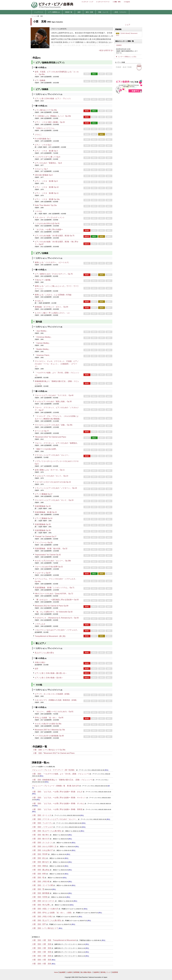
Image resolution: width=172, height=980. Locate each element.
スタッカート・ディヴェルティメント (50, 217)
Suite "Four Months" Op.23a (46, 205)
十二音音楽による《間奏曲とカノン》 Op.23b (53, 116)
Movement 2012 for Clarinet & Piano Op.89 (52, 606)
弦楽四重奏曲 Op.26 (43, 530)
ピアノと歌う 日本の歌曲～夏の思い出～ (51, 673)
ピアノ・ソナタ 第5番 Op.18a (47, 199)
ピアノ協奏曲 (40, 80)
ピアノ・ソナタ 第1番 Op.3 (46, 151)
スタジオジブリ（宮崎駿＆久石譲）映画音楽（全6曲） (56, 700)
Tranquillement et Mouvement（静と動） (51, 636)
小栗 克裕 (37, 750)
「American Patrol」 (43, 355)
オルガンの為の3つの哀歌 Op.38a (48, 724)
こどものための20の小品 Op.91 (47, 223)
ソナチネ (38, 211)
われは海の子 (48, 850)
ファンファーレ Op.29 (44, 543)
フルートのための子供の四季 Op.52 (49, 567)
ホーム (33, 16)
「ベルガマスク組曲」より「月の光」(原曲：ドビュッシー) (66, 774)
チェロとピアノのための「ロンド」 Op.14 (51, 476)
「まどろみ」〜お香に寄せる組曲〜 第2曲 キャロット (64, 798)
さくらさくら (48, 843)
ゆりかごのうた (48, 901)
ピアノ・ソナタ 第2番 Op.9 (46, 181)
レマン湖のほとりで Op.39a (46, 110)
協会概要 (62, 972)
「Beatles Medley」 (43, 349)
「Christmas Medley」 (44, 337)
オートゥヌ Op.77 (42, 431)
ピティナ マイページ (104, 2)
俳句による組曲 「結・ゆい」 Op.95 (49, 718)
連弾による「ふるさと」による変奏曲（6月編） (54, 295)
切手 (37, 669)
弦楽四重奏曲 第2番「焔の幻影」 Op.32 (51, 549)
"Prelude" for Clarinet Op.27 (46, 536)
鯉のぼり (46, 862)
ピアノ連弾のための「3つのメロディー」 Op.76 (54, 274)
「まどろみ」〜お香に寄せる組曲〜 (49, 229)
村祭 (44, 874)
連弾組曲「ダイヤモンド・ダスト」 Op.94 (51, 307)
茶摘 (44, 866)
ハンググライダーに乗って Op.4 (47, 157)
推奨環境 (115, 972)
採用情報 (76, 972)
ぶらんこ (38, 134)
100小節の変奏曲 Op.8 (44, 175)
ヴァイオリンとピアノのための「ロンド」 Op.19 (54, 500)
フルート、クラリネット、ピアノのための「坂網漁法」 (57, 443)
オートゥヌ (47, 815)
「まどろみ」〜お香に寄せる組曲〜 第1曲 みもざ (62, 792)
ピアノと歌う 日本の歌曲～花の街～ (49, 678)
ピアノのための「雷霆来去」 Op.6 (48, 163)
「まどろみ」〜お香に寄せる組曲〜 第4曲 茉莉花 (62, 809)
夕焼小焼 (46, 881)
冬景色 (45, 897)
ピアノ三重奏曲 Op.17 (44, 494)
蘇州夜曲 (46, 893)
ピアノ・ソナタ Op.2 (43, 145)
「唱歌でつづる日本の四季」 (46, 449)
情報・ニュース (103, 12)
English (128, 2)
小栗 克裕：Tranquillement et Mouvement (59, 940)
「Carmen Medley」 (43, 343)
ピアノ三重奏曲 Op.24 (44, 518)
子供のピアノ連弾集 (43, 280)
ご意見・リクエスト (120, 12)
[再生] (106, 770)
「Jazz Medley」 (41, 331)
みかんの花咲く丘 (49, 846)
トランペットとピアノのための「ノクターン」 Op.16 (56, 488)
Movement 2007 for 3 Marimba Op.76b (50, 730)
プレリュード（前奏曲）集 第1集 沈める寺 (61, 786)
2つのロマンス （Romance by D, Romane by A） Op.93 (57, 618)
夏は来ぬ (46, 870)
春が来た (46, 835)
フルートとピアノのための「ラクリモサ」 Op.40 (54, 395)
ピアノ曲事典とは (54, 12)
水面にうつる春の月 (50, 909)
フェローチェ (48, 823)
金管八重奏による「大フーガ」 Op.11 (50, 470)
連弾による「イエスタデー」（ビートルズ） (52, 262)
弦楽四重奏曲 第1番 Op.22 (46, 512)
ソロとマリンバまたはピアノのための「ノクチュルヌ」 (57, 630)
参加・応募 (89, 12)
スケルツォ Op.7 (41, 169)
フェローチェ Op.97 (43, 573)
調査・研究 (117, 2)
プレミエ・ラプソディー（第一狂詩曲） (60, 770)
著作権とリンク (106, 972)
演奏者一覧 (69, 12)
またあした (39, 301)
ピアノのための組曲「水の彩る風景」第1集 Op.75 (55, 236)
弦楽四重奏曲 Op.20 (43, 506)
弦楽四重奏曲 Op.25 (43, 524)
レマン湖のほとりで (50, 928)
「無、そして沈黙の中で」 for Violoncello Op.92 (54, 612)
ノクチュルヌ (40, 624)
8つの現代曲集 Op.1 (43, 139)
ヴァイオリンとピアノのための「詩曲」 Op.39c (54, 425)
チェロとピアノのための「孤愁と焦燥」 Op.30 (53, 401)
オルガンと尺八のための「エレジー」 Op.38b (53, 561)
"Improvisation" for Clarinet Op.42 (48, 555)
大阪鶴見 (119, 45)
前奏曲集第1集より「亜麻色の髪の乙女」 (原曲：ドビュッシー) (67, 780)
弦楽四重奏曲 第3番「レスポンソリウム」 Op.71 (55, 588)
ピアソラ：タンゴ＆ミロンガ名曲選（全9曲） (53, 694)
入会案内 (69, 972)
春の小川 (46, 839)
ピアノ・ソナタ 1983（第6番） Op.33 (50, 122)
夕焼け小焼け (40, 662)
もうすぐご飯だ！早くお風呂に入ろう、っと (52, 313)
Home (56, 972)
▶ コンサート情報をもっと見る (126, 57)
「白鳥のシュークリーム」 (45, 128)
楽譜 (79, 12)
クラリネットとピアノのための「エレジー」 (52, 455)
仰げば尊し (47, 905)
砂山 (44, 858)
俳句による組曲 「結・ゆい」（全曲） (57, 913)
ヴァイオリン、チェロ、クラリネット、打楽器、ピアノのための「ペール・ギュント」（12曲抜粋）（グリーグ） (57, 364)
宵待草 (45, 854)
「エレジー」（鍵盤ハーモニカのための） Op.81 (54, 712)
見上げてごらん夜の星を (44, 653)
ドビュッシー (37, 770)
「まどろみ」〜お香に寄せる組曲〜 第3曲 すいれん (63, 803)
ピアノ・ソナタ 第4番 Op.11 (47, 193)
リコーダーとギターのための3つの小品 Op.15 (53, 482)
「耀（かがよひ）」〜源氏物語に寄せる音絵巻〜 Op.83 (57, 600)
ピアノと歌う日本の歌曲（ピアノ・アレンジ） (53, 99)
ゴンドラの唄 (48, 885)
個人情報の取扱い (86, 972)
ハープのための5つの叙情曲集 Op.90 (49, 736)
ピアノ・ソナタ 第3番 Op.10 (47, 187)
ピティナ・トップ (88, 2)
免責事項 (96, 972)
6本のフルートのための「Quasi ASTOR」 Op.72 (54, 594)
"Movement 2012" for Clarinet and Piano (50, 437)
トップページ (39, 12)
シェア (128, 25)
